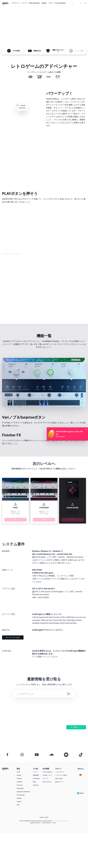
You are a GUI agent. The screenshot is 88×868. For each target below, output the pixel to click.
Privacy (54, 857)
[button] (72, 3)
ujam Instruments (6, 254)
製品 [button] (18, 803)
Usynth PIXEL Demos (16, 254)
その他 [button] (35, 803)
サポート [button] (58, 803)
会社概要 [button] (46, 803)
